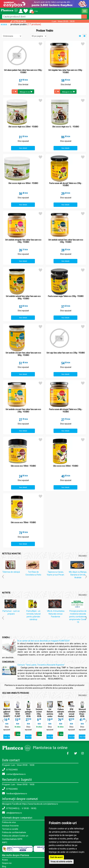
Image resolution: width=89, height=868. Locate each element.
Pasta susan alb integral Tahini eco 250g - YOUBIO (66, 411)
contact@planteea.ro (14, 774)
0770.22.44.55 (20, 21)
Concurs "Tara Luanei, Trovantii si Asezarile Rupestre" (41, 665)
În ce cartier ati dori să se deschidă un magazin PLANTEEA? (44, 641)
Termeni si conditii (10, 829)
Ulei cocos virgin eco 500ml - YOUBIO (23, 183)
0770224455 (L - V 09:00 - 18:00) (19, 808)
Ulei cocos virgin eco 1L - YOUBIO (66, 127)
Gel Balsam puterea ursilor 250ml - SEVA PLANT (50, 716)
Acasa (5, 860)
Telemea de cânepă (11, 572)
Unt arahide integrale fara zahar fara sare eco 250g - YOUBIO (23, 241)
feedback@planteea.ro (15, 793)
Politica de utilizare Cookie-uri (15, 836)
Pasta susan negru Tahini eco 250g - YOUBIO (66, 296)
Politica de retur (9, 822)
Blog (4, 866)
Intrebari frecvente (10, 826)
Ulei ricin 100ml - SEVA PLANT (18, 713)
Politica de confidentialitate (14, 832)
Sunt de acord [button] (56, 857)
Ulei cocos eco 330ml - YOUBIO (66, 466)
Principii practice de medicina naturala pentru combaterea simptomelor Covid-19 (78, 617)
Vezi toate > (83, 695)
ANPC (5, 842)
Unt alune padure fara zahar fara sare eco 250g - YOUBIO (23, 71)
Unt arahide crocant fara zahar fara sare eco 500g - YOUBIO (23, 354)
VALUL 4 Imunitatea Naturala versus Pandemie (56, 614)
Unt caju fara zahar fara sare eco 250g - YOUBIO (66, 353)
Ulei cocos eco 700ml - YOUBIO (23, 523)
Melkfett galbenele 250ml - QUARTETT (7, 713)
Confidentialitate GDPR (12, 839)
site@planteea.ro (12, 813)
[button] (33, 11)
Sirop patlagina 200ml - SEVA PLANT (28, 714)
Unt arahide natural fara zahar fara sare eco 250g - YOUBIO (66, 241)
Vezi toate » (83, 556)
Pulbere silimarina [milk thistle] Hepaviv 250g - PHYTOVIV (61, 716)
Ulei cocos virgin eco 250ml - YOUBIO (23, 127)
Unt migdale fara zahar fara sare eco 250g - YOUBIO (66, 71)
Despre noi (7, 863)
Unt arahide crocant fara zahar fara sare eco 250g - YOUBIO (23, 411)
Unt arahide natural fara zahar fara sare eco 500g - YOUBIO (23, 297)
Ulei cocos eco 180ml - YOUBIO (23, 466)
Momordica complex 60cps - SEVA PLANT (82, 714)
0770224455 (10, 769)
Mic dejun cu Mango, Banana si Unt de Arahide (78, 575)
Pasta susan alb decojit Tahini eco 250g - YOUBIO (66, 184)
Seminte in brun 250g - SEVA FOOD (39, 714)
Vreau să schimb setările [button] (61, 862)
